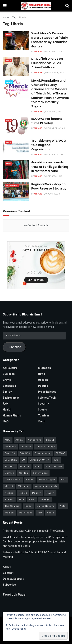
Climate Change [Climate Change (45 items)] (46, 447)
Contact (8, 573)
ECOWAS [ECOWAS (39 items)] (61, 453)
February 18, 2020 (54, 73)
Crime (7, 380)
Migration (44, 368)
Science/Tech (47, 398)
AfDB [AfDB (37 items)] (8, 440)
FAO (5, 404)
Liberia (23, 17)
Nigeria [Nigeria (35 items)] (9, 493)
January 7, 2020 (53, 112)
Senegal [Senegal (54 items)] (45, 500)
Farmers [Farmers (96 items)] (10, 466)
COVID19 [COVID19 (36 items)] (25, 453)
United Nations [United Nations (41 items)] (46, 506)
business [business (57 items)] (10, 447)
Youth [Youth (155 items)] (50, 513)
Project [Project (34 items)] (9, 500)
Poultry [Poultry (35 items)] (36, 493)
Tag (14, 17)
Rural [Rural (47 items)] (32, 500)
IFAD (6, 422)
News (9, 35)
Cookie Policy (19, 629)
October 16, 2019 (54, 155)
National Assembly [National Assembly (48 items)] (46, 486)
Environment (11, 398)
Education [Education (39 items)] (11, 460)
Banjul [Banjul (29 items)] (50, 440)
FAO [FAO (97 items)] (57, 460)
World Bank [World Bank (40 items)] (26, 513)
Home (6, 17)
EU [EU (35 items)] (23, 460)
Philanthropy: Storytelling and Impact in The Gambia (34, 531)
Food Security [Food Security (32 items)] (54, 466)
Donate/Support (13, 579)
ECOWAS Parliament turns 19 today (47, 121)
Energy (7, 392)
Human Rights (12, 416)
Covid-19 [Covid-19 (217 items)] (10, 453)
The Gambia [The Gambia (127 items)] (12, 506)
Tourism (43, 416)
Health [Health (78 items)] (30, 480)
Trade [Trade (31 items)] (28, 506)
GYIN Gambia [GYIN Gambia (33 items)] (13, 480)
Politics (43, 386)
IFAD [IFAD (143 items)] (63, 480)
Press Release (47, 392)
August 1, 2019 (52, 194)
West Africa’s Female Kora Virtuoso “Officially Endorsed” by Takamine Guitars (50, 40)
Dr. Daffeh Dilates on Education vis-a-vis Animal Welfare (47, 63)
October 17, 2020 (54, 52)
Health (9, 82)
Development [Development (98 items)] (43, 453)
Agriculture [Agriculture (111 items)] (35, 440)
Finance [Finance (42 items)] (25, 466)
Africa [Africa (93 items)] (19, 440)
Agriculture (12, 186)
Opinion (43, 380)
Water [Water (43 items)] (63, 506)
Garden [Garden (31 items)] (24, 473)
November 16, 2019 (54, 128)
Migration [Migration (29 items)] (24, 486)
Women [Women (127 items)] (9, 513)
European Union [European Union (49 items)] (40, 460)
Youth (42, 422)
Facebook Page (14, 595)
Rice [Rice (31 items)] (21, 500)
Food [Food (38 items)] (38, 466)
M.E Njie (38, 52)
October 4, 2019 (53, 176)
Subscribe (14, 347)
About (7, 567)
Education (9, 386)
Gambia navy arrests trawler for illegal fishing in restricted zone (50, 167)
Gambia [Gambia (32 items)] (10, 473)
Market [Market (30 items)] (9, 486)
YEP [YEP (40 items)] (40, 513)
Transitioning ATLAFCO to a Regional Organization (49, 145)
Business (9, 374)
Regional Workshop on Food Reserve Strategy (49, 186)
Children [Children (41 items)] (26, 447)
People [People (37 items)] (23, 493)
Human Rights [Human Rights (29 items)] (47, 480)
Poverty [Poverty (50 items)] (50, 493)
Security (43, 404)
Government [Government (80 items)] (40, 473)
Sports (42, 410)
